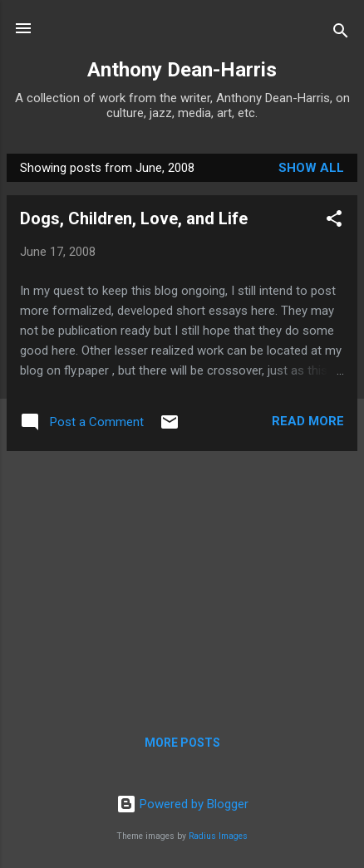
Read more (308, 421)
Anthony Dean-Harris (182, 70)
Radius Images (218, 836)
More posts (182, 743)
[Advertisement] (182, 581)
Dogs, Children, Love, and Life (134, 218)
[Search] (341, 34)
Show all (311, 168)
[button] (334, 221)
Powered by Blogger (182, 804)
